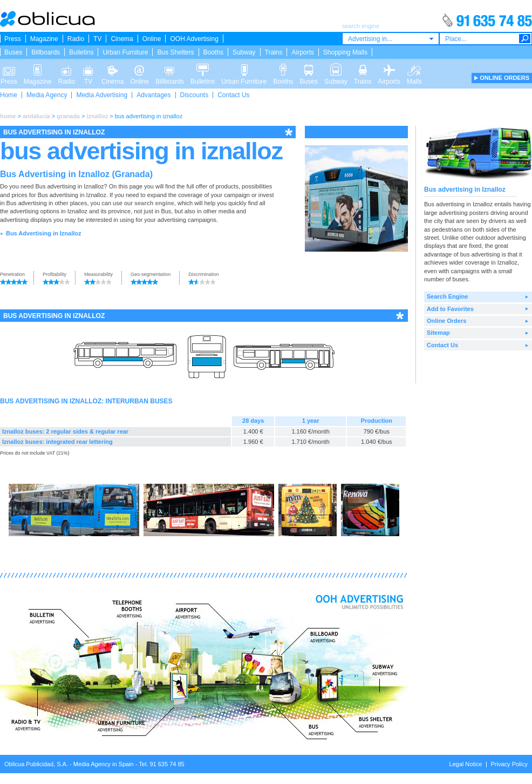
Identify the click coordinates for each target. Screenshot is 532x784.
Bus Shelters (175, 52)
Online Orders (446, 321)
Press (13, 39)
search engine (154, 203)
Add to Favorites (450, 309)
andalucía (36, 116)
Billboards (46, 52)
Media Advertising (102, 95)
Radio (76, 39)
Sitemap (438, 333)
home (8, 116)
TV (97, 39)
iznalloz (98, 116)
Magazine (44, 39)
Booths (213, 52)
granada (68, 116)
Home (9, 95)
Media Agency (47, 95)
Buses (13, 52)
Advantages (154, 95)
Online (152, 39)
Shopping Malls (345, 52)
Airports (302, 52)
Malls (414, 69)
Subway (244, 52)
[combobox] (391, 39)
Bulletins (81, 52)
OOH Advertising (194, 39)
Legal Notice (465, 764)
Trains (274, 52)
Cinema (122, 39)
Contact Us (233, 95)
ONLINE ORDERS (504, 78)
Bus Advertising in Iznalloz (44, 233)
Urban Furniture (125, 52)
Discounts (195, 95)
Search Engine (447, 296)
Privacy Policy (509, 764)
